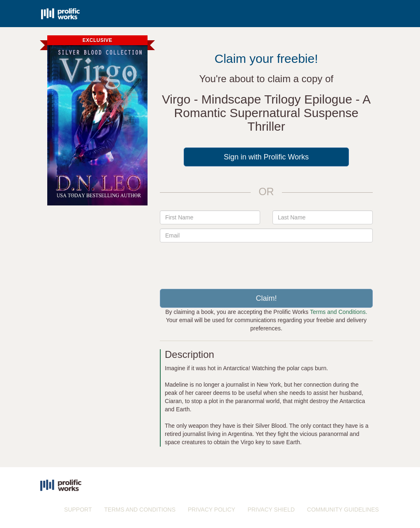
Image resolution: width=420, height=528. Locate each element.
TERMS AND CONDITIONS (140, 510)
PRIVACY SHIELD (271, 510)
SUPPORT (78, 510)
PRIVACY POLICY (211, 510)
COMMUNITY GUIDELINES (343, 510)
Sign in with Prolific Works (267, 157)
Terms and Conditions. (338, 312)
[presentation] (266, 263)
